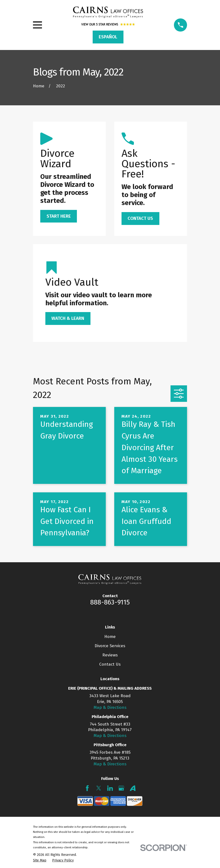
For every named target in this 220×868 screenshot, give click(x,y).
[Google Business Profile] (121, 788)
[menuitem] (40, 860)
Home (110, 637)
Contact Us (110, 664)
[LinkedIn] (110, 788)
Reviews (110, 655)
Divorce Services (110, 646)
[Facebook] (87, 788)
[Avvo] (133, 788)
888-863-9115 (110, 602)
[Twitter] (99, 788)
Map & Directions (110, 707)
